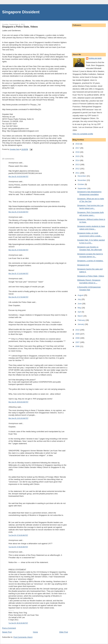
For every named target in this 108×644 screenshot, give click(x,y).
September (82, 188)
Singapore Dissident (21, 12)
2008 (78, 338)
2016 (78, 152)
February (82, 320)
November (82, 180)
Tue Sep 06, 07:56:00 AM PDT (18, 547)
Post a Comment (9, 628)
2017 (78, 148)
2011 (78, 173)
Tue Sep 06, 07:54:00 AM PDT (18, 535)
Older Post (64, 632)
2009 (78, 334)
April (80, 312)
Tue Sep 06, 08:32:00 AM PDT (18, 623)
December (82, 176)
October (81, 184)
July (80, 299)
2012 (78, 169)
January (81, 324)
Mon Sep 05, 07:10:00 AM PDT (18, 274)
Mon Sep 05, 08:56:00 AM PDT (18, 402)
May (80, 308)
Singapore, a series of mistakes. (90, 261)
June (80, 304)
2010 (78, 330)
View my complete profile (83, 134)
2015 (78, 156)
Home (36, 632)
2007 (78, 342)
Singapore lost (83, 265)
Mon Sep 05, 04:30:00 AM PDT (18, 177)
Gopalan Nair (95, 58)
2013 (78, 165)
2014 (78, 160)
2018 (78, 144)
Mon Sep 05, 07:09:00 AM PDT (18, 250)
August (81, 295)
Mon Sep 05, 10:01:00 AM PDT (18, 418)
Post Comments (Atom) (23, 637)
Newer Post (7, 632)
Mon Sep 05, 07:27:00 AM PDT (18, 297)
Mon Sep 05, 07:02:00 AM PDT (18, 212)
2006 (78, 346)
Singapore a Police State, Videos (91, 276)
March (81, 316)
